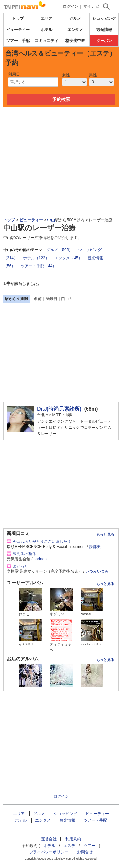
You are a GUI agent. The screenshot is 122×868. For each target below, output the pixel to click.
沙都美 (95, 547)
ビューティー (18, 30)
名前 (38, 299)
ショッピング (104, 19)
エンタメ (75, 30)
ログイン (71, 6)
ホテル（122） (36, 258)
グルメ (75, 19)
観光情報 (104, 30)
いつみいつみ (97, 571)
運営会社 (49, 839)
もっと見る (105, 534)
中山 (51, 220)
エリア (47, 19)
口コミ (67, 299)
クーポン (104, 41)
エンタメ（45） (68, 258)
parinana (41, 559)
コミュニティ (47, 41)
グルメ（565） (60, 250)
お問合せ (85, 852)
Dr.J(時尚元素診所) (59, 409)
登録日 (51, 299)
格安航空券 (75, 41)
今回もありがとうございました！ (42, 542)
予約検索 (61, 99)
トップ (18, 19)
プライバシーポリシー (49, 852)
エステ (69, 846)
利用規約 (73, 839)
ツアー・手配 (18, 41)
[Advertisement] (61, 126)
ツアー (89, 846)
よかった (20, 566)
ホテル (47, 30)
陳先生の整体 (24, 554)
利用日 (14, 74)
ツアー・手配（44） (39, 266)
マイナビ (91, 6)
